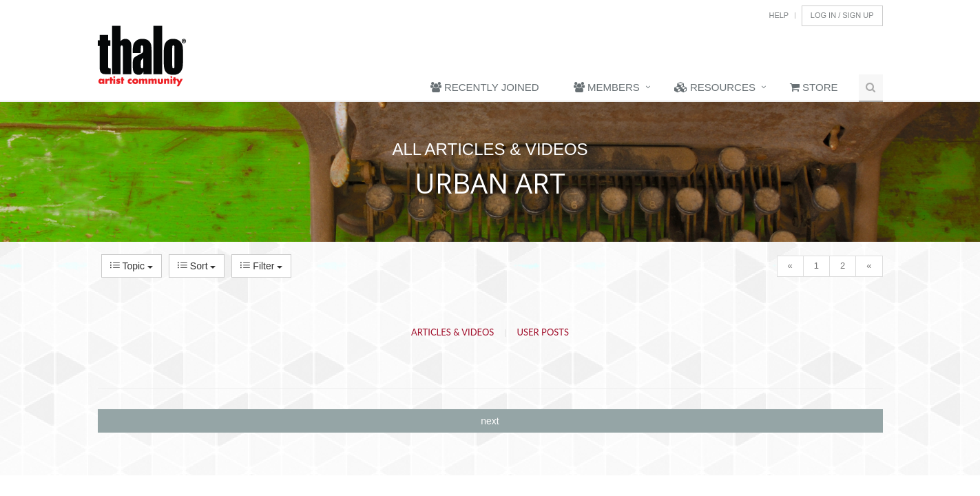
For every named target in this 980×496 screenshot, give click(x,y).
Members (607, 87)
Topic (132, 266)
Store (814, 87)
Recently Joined (485, 87)
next (490, 421)
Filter (261, 266)
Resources (715, 87)
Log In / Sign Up (842, 15)
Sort (197, 266)
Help (779, 15)
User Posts (543, 332)
